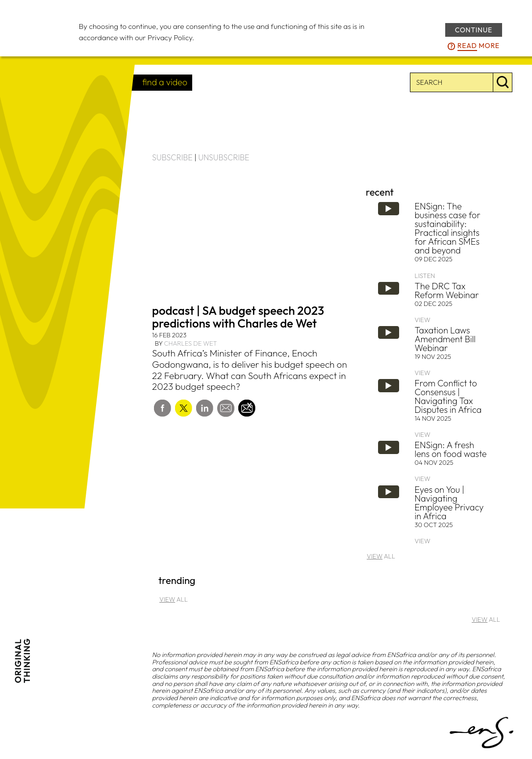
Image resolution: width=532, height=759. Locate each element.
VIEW (423, 320)
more (479, 46)
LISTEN (425, 276)
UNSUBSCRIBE (224, 157)
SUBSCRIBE (172, 157)
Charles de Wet (190, 343)
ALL (381, 556)
